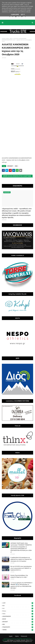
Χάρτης (17, 636)
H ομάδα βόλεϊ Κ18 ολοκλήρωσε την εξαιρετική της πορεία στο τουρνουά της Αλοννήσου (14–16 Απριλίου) (21, 559)
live (18, 608)
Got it (23, 15)
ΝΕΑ (11, 39)
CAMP (18, 603)
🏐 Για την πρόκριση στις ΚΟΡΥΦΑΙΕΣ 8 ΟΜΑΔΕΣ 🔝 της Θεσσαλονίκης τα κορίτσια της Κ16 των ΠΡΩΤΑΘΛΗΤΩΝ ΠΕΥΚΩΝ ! (21, 585)
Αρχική (11, 636)
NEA (18, 606)
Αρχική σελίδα (5, 39)
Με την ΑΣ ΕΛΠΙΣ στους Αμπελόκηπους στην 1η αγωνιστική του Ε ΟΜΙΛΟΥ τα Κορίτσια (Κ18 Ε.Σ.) (21, 568)
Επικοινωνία (24, 636)
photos (18, 611)
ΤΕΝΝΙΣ (18, 630)
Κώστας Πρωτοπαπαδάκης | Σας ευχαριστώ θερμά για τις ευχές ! (19, 576)
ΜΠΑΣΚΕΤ (10, 166)
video (18, 614)
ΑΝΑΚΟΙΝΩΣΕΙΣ (18, 616)
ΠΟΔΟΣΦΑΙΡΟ (18, 627)
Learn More (15, 15)
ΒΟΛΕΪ (18, 619)
